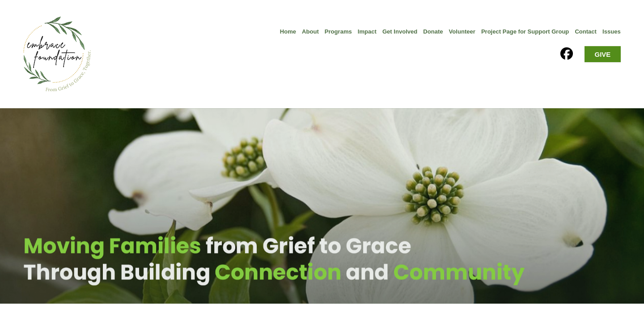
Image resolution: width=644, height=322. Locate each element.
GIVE (603, 54)
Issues (612, 32)
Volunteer (462, 32)
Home (288, 32)
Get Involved (400, 32)
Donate (433, 32)
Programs (338, 32)
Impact (367, 32)
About (310, 32)
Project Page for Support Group (525, 32)
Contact (586, 32)
